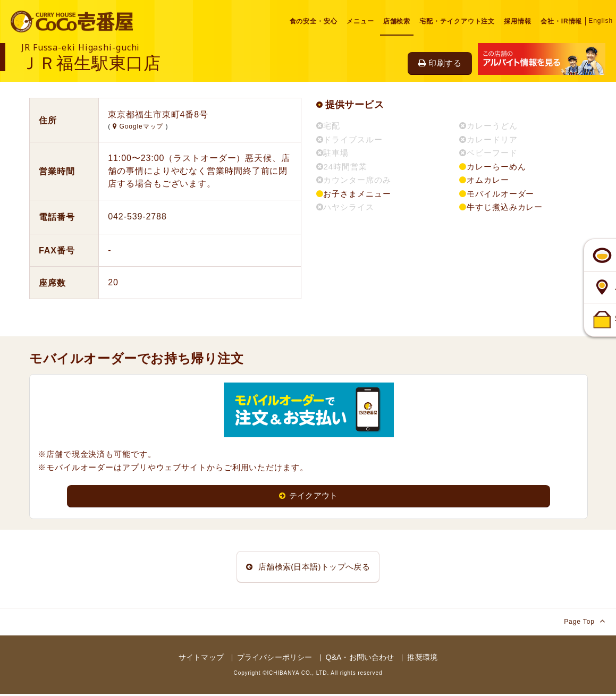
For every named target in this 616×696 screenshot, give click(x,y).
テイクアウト (309, 496)
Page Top (585, 623)
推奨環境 (422, 660)
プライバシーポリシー (275, 660)
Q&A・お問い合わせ (360, 660)
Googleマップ (139, 126)
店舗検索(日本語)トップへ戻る (308, 568)
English (601, 21)
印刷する (440, 63)
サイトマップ (201, 660)
